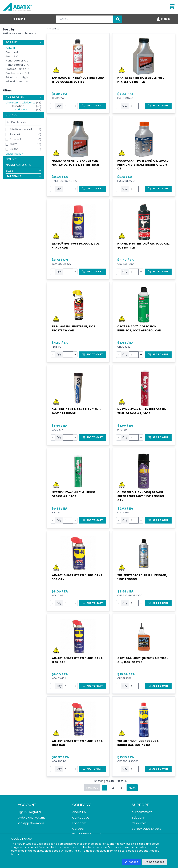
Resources (139, 823)
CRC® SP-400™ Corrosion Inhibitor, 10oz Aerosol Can (139, 329)
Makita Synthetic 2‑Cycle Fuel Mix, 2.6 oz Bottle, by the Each (75, 163)
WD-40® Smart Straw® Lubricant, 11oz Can (77, 743)
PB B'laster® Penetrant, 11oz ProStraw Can (73, 329)
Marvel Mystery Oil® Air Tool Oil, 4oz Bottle (143, 246)
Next (132, 788)
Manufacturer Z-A (17, 65)
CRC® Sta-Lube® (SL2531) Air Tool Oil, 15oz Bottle (143, 660)
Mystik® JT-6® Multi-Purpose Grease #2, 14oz (74, 494)
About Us (79, 812)
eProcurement (142, 812)
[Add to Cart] (92, 106)
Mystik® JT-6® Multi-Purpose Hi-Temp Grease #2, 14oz (142, 411)
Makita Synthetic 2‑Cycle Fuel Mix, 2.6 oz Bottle (141, 80)
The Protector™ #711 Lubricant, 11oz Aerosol (142, 577)
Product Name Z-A (17, 73)
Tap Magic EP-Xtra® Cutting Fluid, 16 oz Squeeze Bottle (78, 80)
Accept (131, 862)
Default (10, 48)
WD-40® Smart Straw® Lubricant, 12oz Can (77, 660)
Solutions (138, 818)
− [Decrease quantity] (53, 106)
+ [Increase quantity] (75, 106)
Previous (92, 788)
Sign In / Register (29, 812)
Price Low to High (17, 77)
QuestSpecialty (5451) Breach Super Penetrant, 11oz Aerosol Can (141, 496)
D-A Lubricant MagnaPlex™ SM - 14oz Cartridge (76, 411)
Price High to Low (17, 82)
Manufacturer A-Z (17, 61)
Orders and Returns (32, 818)
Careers (78, 829)
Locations (79, 823)
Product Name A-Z (17, 69)
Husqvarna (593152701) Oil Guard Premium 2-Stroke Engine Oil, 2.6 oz (143, 165)
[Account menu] (163, 19)
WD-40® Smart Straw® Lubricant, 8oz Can (77, 577)
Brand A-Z (12, 52)
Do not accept (155, 862)
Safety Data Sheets (146, 829)
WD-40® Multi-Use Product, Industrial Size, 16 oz (138, 743)
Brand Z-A (12, 57)
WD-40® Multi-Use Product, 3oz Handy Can (76, 246)
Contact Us (81, 818)
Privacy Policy (72, 851)
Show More (15, 154)
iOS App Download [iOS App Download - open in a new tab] (31, 823)
